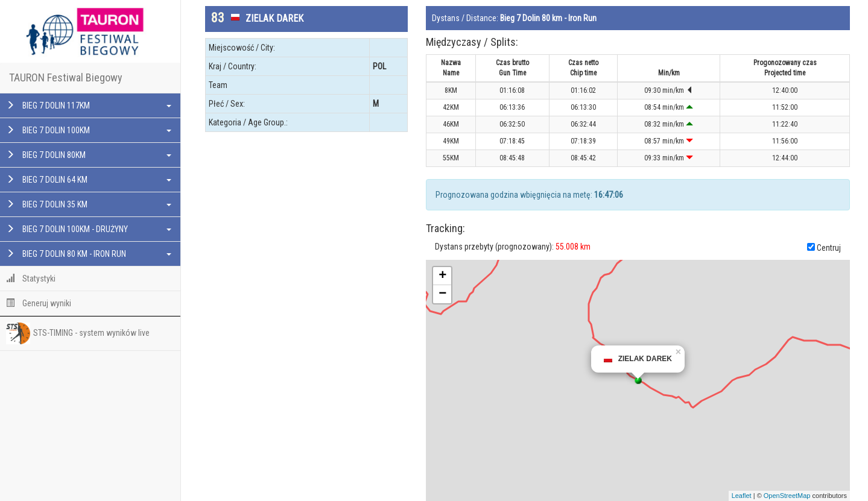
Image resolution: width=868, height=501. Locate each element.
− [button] (442, 294)
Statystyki (31, 279)
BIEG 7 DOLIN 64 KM (89, 180)
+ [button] (442, 276)
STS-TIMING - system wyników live (78, 333)
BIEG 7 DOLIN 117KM (89, 106)
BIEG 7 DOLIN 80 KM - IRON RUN (89, 254)
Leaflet (742, 496)
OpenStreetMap (787, 496)
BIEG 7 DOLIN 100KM (89, 130)
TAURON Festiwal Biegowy (66, 77)
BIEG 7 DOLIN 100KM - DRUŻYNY (89, 229)
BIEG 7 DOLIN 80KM (89, 155)
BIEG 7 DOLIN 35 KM (89, 204)
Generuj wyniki (39, 303)
